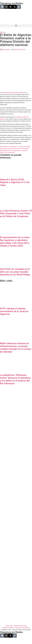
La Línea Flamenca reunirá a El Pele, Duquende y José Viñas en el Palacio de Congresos (16, 213)
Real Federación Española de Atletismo (13, 93)
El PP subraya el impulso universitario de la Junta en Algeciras (14, 311)
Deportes (3, 32)
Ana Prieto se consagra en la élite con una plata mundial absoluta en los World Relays (15, 272)
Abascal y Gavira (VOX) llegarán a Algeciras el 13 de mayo (15, 182)
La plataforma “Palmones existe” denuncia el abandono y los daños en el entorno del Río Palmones (15, 379)
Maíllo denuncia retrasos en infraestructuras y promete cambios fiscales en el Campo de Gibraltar (16, 348)
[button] (16, 26)
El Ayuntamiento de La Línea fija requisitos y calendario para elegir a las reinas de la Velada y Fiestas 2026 (15, 242)
